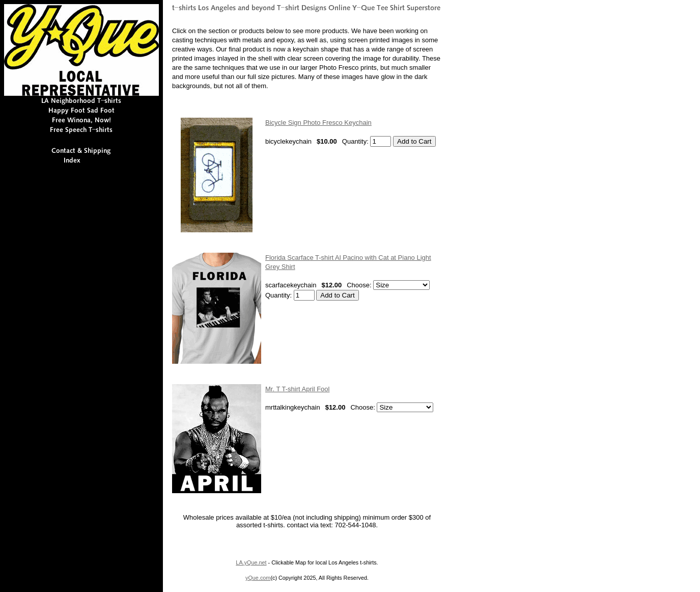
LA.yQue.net (251, 562)
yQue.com (258, 578)
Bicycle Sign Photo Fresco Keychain (318, 123)
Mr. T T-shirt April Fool (297, 389)
